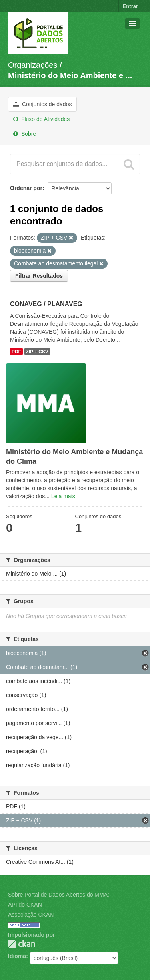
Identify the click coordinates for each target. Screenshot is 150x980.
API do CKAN (25, 905)
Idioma (17, 956)
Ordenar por (26, 188)
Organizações (33, 65)
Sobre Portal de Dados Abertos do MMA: (59, 895)
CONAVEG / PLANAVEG (46, 304)
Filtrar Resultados (39, 276)
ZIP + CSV (37, 352)
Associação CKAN (31, 915)
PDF (16, 352)
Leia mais (63, 496)
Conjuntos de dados (42, 104)
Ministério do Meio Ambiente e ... (70, 75)
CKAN (22, 944)
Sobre (25, 134)
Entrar (130, 6)
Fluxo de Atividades (41, 119)
